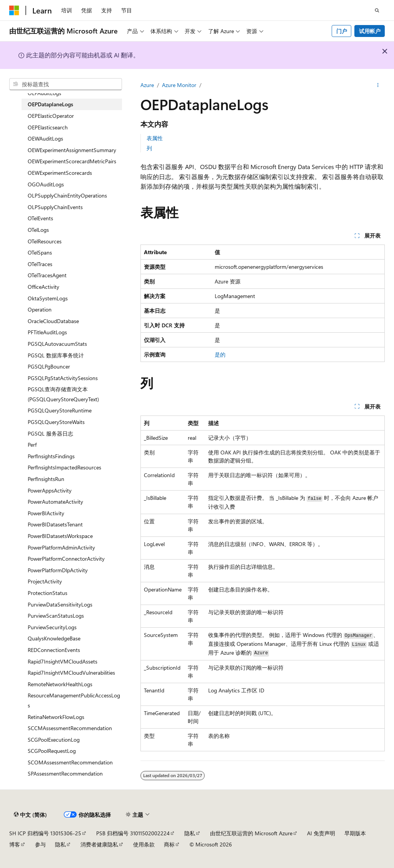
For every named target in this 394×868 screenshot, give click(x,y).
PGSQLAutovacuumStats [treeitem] (57, 344)
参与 (40, 844)
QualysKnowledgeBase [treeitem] (54, 638)
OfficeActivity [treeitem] (43, 287)
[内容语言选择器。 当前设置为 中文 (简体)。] (30, 814)
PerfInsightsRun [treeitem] (46, 479)
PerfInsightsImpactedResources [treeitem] (64, 467)
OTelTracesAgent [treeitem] (47, 275)
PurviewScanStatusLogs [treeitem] (56, 616)
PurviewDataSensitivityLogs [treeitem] (60, 604)
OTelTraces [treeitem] (40, 264)
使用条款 (144, 844)
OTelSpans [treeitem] (40, 252)
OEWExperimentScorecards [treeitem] (60, 173)
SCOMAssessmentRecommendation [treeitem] (70, 762)
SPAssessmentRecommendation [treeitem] (65, 773)
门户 (342, 31)
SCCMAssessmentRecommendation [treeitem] (70, 728)
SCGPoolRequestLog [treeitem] (52, 751)
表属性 (155, 138)
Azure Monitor (179, 85)
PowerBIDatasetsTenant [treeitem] (55, 524)
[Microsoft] (14, 10)
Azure (147, 85)
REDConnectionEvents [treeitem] (54, 650)
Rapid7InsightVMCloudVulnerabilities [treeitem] (71, 673)
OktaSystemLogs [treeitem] (48, 298)
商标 (169, 844)
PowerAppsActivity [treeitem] (50, 490)
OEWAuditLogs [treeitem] (45, 138)
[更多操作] (378, 85)
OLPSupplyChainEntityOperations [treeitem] (67, 195)
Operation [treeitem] (40, 309)
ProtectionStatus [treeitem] (48, 593)
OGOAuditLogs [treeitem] (46, 184)
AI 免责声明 (321, 833)
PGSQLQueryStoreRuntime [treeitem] (60, 410)
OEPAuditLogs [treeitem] (44, 93)
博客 (15, 844)
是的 (220, 354)
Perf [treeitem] (32, 445)
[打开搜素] (377, 10)
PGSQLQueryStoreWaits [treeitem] (56, 422)
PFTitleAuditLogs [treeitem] (47, 332)
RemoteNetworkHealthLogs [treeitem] (60, 684)
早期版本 (355, 833)
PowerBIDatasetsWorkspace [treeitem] (60, 536)
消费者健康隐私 (99, 844)
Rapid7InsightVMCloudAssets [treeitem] (63, 661)
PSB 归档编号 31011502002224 (133, 833)
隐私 (190, 833)
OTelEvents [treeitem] (40, 218)
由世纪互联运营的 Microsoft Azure (251, 833)
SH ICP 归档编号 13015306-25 (45, 833)
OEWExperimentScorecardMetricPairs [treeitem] (72, 161)
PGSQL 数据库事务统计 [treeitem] (56, 355)
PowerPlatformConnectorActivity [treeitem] (66, 559)
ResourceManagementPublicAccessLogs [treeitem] (74, 700)
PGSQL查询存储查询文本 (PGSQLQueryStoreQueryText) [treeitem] (63, 394)
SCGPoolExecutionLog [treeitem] (54, 740)
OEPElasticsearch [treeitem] (48, 127)
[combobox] (66, 84)
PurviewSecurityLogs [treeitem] (52, 627)
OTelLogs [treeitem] (38, 230)
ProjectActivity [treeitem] (45, 581)
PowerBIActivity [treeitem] (46, 513)
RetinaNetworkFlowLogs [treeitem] (56, 717)
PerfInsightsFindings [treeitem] (51, 456)
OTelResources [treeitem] (45, 241)
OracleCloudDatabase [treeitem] (53, 321)
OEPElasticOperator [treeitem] (51, 116)
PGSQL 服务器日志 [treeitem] (50, 433)
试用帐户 (370, 31)
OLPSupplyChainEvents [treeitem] (55, 207)
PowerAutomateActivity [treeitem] (55, 502)
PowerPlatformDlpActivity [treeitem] (58, 570)
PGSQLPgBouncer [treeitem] (49, 366)
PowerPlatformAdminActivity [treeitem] (61, 547)
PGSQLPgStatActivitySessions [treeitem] (63, 378)
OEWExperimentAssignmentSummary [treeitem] (72, 150)
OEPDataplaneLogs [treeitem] (50, 104)
